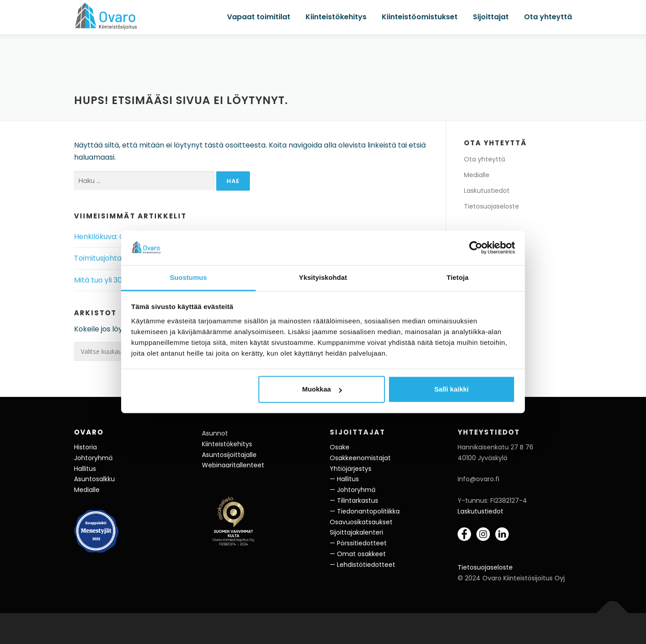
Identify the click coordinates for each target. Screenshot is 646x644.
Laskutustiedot (487, 191)
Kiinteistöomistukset (420, 17)
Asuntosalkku (94, 479)
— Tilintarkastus (354, 500)
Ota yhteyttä (548, 17)
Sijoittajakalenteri (356, 532)
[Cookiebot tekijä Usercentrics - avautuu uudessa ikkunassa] (476, 248)
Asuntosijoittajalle (229, 455)
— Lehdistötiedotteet (362, 565)
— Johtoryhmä (353, 490)
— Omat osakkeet (358, 554)
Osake (340, 447)
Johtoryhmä (93, 458)
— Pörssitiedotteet (358, 543)
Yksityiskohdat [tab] (323, 277)
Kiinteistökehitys (336, 17)
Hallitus (85, 469)
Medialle (477, 175)
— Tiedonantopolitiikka (365, 511)
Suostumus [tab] (189, 277)
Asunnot (215, 433)
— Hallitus (344, 479)
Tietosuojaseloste (491, 206)
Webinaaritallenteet (233, 465)
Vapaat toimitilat (259, 17)
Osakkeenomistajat (360, 458)
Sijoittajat (491, 17)
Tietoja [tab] (458, 277)
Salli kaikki (452, 389)
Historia (85, 447)
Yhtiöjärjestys (351, 469)
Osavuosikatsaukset (361, 522)
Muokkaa (322, 389)
